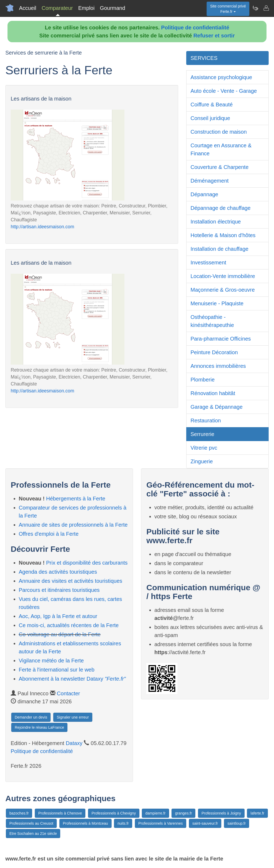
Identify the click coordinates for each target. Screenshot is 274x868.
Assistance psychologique (221, 77)
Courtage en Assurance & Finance (221, 149)
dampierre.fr (155, 813)
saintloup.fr (237, 823)
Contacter (68, 693)
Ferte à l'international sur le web (57, 670)
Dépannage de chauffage (220, 208)
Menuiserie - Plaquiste (217, 303)
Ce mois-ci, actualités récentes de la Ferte (69, 625)
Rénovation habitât (213, 393)
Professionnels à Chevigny (114, 813)
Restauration (206, 421)
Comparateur (57, 8)
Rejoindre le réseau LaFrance (39, 727)
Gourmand (113, 8)
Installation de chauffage (219, 249)
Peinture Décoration (214, 352)
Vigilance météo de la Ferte (51, 661)
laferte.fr (257, 813)
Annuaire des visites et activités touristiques (71, 581)
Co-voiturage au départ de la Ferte (60, 634)
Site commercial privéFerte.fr (228, 9)
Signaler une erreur (73, 717)
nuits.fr (123, 823)
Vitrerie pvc (204, 448)
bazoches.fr (19, 813)
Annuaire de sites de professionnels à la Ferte (73, 525)
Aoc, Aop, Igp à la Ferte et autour (58, 616)
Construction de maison (219, 132)
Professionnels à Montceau (85, 823)
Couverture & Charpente (220, 167)
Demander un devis (31, 717)
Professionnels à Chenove (60, 813)
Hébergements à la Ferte (76, 499)
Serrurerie (202, 434)
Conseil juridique (210, 118)
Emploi (86, 8)
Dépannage (204, 194)
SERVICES (204, 58)
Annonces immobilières (218, 366)
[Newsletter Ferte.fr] (255, 8)
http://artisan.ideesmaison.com (42, 227)
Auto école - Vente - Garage (224, 91)
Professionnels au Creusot (31, 823)
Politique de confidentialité (195, 28)
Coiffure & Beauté (212, 105)
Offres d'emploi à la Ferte (49, 534)
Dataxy (74, 743)
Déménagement (210, 181)
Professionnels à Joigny (221, 813)
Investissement (208, 263)
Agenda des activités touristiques (58, 572)
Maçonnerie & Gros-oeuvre (223, 290)
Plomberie (203, 380)
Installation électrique (216, 222)
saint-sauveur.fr (205, 823)
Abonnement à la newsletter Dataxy (72, 679)
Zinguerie (202, 461)
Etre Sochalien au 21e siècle (33, 834)
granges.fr (183, 813)
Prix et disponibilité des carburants (87, 563)
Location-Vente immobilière (223, 276)
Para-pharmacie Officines (221, 339)
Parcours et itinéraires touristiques (59, 590)
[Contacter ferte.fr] (266, 8)
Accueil (28, 8)
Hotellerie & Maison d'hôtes (223, 235)
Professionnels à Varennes (161, 823)
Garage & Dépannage (217, 407)
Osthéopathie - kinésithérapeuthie (212, 321)
